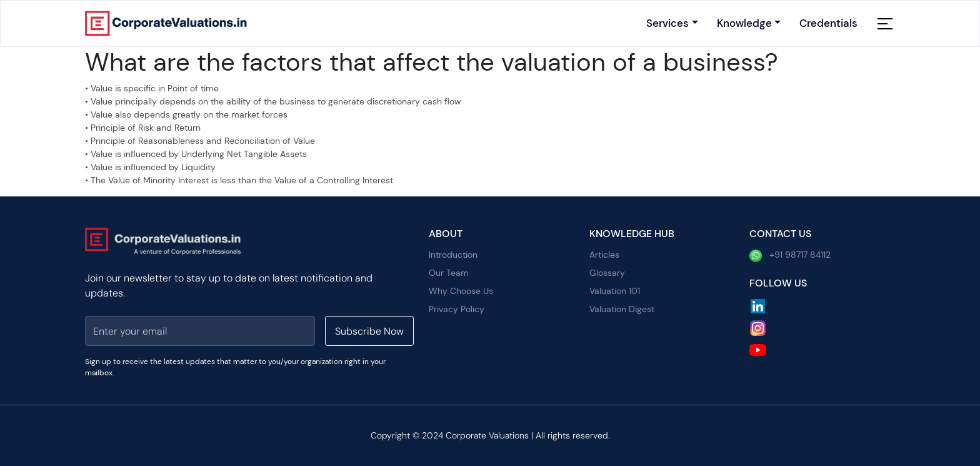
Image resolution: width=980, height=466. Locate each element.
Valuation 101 (615, 291)
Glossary (607, 273)
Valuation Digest (622, 309)
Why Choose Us (461, 291)
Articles (604, 255)
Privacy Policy (457, 309)
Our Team (449, 273)
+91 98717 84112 (790, 256)
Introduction (453, 255)
